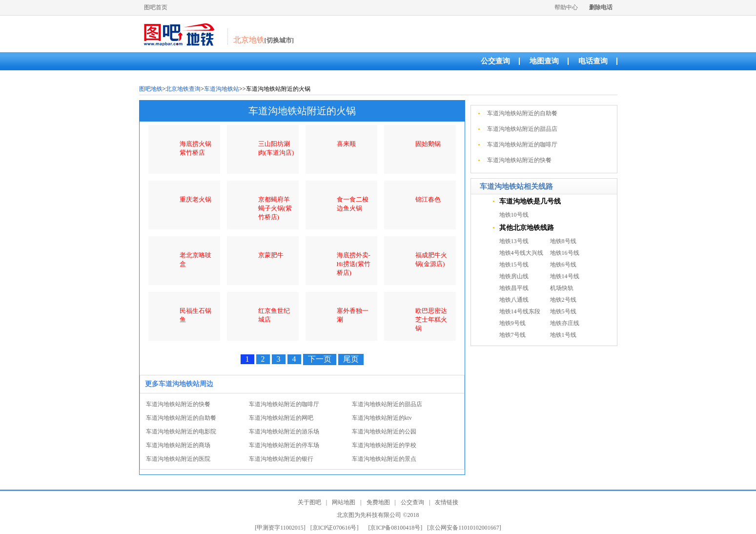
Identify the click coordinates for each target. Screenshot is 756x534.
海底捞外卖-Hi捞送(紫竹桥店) (354, 264)
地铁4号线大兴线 (521, 253)
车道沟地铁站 (222, 89)
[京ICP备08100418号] (396, 528)
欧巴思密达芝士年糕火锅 (431, 319)
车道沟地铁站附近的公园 (384, 431)
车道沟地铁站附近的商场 (178, 445)
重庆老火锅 (195, 199)
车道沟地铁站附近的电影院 (181, 431)
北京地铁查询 (183, 89)
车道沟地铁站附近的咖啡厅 (284, 404)
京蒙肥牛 (271, 255)
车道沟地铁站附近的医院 (178, 459)
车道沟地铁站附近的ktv (382, 418)
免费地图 (378, 502)
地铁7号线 (512, 335)
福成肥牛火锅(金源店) (431, 259)
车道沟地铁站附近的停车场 (284, 445)
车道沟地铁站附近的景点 (384, 459)
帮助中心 (566, 7)
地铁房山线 (514, 276)
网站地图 (344, 502)
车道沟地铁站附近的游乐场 (284, 431)
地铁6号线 (563, 265)
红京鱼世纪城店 (274, 315)
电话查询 (593, 61)
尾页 (351, 359)
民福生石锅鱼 (195, 315)
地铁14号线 (565, 276)
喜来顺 (346, 144)
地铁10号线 (514, 215)
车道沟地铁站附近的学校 (384, 445)
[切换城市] (279, 40)
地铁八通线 (514, 300)
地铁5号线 (563, 311)
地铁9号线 (512, 323)
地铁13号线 (514, 241)
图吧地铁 (151, 89)
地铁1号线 (563, 335)
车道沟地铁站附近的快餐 (178, 404)
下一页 (320, 359)
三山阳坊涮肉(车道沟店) (276, 148)
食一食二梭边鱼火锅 (353, 204)
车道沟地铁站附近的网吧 (281, 418)
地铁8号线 (563, 241)
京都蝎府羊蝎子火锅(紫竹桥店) (275, 208)
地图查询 (544, 61)
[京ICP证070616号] (335, 528)
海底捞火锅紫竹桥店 (195, 148)
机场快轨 (562, 288)
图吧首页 (156, 7)
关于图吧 (309, 502)
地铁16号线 (565, 253)
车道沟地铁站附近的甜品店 (387, 404)
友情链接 (447, 502)
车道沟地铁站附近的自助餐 (181, 418)
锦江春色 (428, 199)
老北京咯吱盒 (195, 259)
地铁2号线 (563, 300)
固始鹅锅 (428, 144)
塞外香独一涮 (353, 315)
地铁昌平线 (514, 288)
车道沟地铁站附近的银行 (281, 459)
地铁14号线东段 (520, 311)
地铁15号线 (514, 265)
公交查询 (495, 61)
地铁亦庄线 (565, 323)
